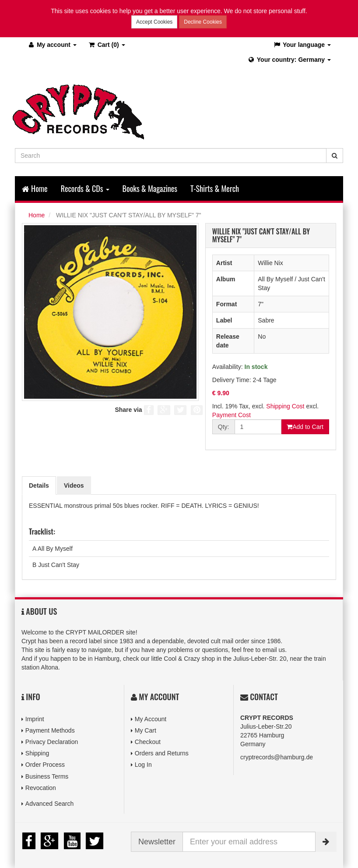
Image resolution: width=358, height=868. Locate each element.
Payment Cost (232, 415)
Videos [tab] (74, 485)
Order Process (45, 765)
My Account (151, 719)
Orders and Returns (162, 753)
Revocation (41, 788)
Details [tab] (39, 485)
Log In (143, 765)
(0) (107, 45)
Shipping (37, 753)
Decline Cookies (203, 22)
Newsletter (157, 842)
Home (35, 188)
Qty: (224, 427)
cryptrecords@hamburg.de (277, 757)
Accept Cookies (154, 22)
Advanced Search (50, 804)
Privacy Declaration (52, 742)
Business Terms (47, 776)
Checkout (148, 742)
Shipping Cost (285, 406)
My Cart (146, 730)
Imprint (35, 719)
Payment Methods (50, 730)
